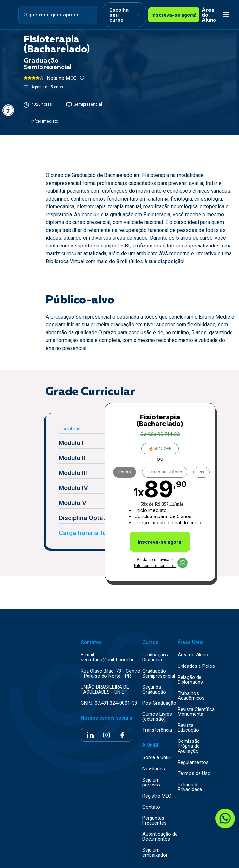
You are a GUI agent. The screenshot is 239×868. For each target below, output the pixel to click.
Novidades (154, 769)
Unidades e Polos (196, 666)
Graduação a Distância (156, 657)
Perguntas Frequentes (154, 821)
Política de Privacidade (190, 787)
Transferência (157, 730)
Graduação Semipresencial (159, 674)
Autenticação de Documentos (160, 837)
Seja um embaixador (155, 853)
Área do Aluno (209, 15)
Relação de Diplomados (190, 680)
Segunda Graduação (154, 690)
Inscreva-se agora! (174, 15)
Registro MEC (157, 796)
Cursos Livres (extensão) (157, 717)
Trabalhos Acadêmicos (191, 696)
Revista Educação (188, 728)
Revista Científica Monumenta (196, 712)
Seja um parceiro (151, 783)
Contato (151, 807)
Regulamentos (193, 763)
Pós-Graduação (159, 703)
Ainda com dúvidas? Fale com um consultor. (161, 563)
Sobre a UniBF (157, 758)
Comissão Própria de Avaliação (189, 746)
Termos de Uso (194, 774)
